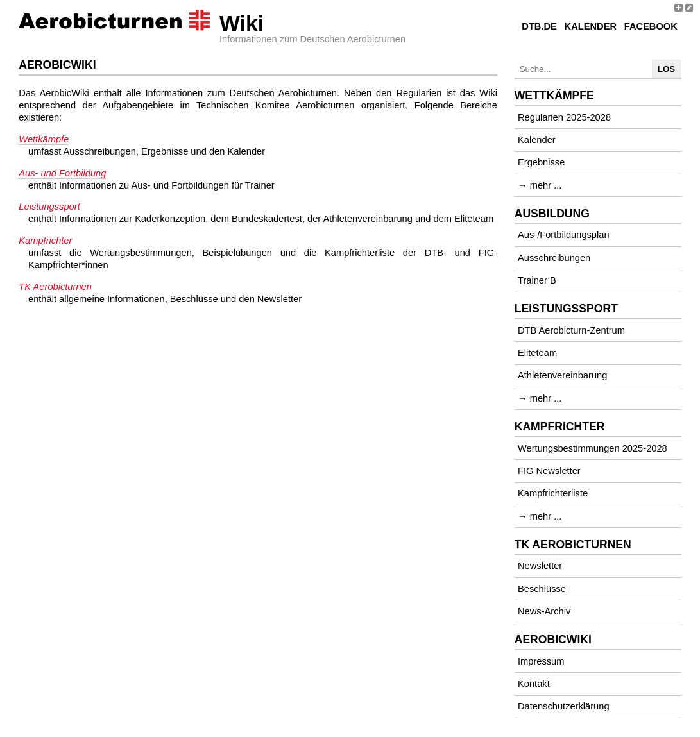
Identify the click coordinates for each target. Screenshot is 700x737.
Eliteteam (537, 353)
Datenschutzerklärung (564, 706)
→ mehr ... (540, 185)
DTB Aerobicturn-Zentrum (571, 330)
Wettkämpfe (44, 139)
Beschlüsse (542, 589)
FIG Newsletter (549, 471)
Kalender (591, 26)
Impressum (541, 661)
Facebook (651, 26)
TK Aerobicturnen (55, 287)
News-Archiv (544, 611)
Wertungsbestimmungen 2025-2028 (593, 448)
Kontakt (534, 684)
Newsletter (540, 566)
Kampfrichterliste (553, 493)
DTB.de (539, 26)
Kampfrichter (45, 241)
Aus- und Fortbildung (62, 173)
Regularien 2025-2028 (564, 117)
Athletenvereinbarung (562, 375)
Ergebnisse (541, 162)
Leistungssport (49, 207)
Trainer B (537, 280)
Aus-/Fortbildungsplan (564, 235)
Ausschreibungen (554, 258)
